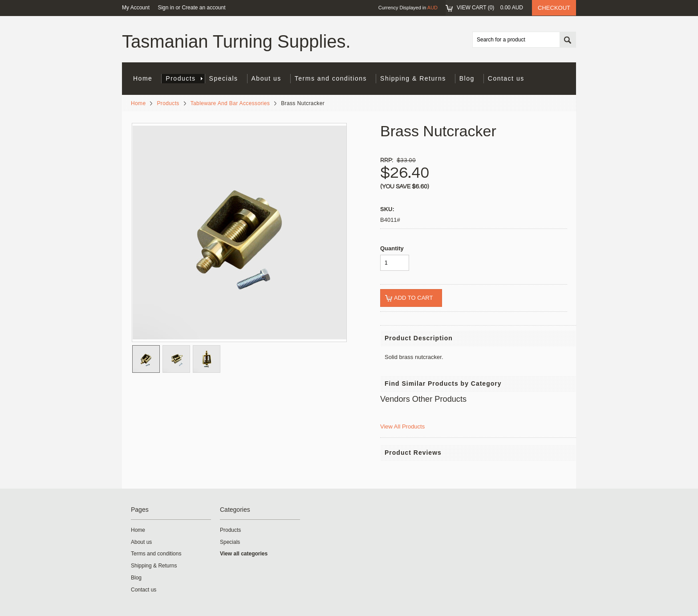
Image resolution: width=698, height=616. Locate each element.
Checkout (554, 8)
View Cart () (490, 8)
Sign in (166, 8)
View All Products (402, 426)
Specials (224, 78)
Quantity (392, 248)
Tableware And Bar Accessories (230, 103)
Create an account (203, 8)
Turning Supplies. (236, 41)
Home (138, 103)
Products (184, 78)
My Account (136, 8)
